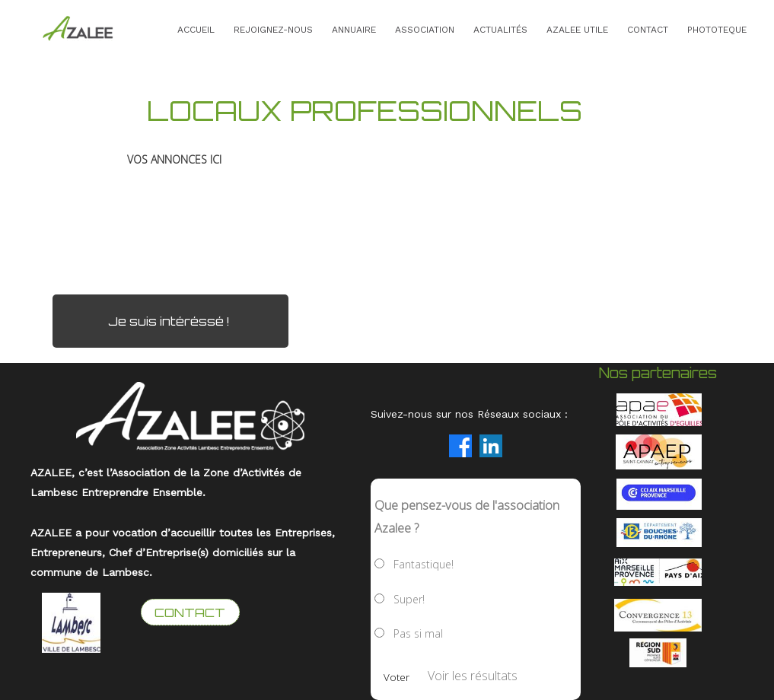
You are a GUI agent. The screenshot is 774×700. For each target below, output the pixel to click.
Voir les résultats (473, 676)
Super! (409, 599)
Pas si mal (418, 633)
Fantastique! (424, 564)
